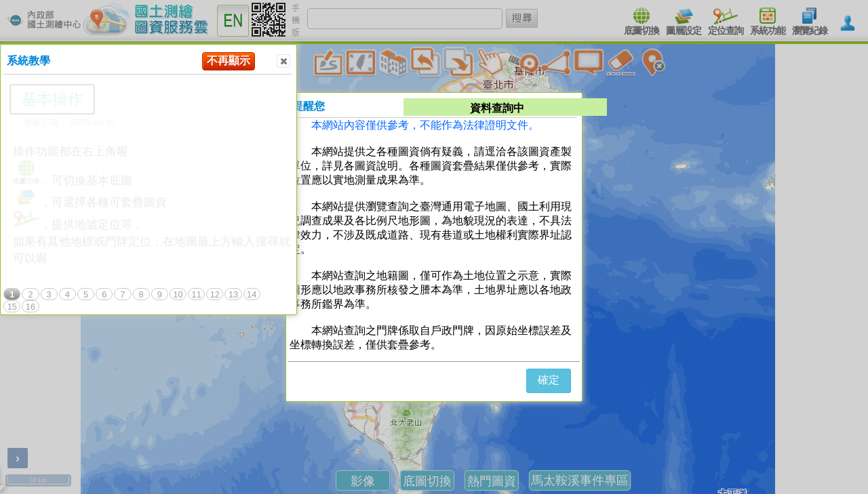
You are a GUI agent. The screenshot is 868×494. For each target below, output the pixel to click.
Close (283, 61)
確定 (549, 380)
